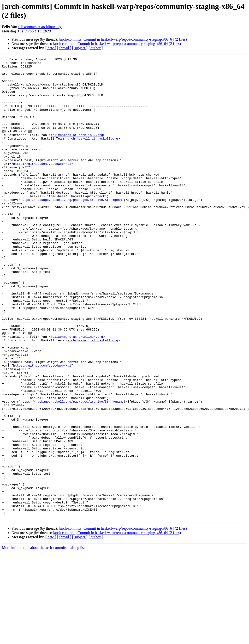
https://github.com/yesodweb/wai (42, 185)
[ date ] (51, 48)
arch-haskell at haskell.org (93, 155)
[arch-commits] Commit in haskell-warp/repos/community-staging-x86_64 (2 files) (123, 39)
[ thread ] (64, 48)
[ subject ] (80, 48)
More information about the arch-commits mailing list (43, 640)
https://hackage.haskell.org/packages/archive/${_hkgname (72, 228)
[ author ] (96, 48)
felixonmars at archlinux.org (40, 27)
